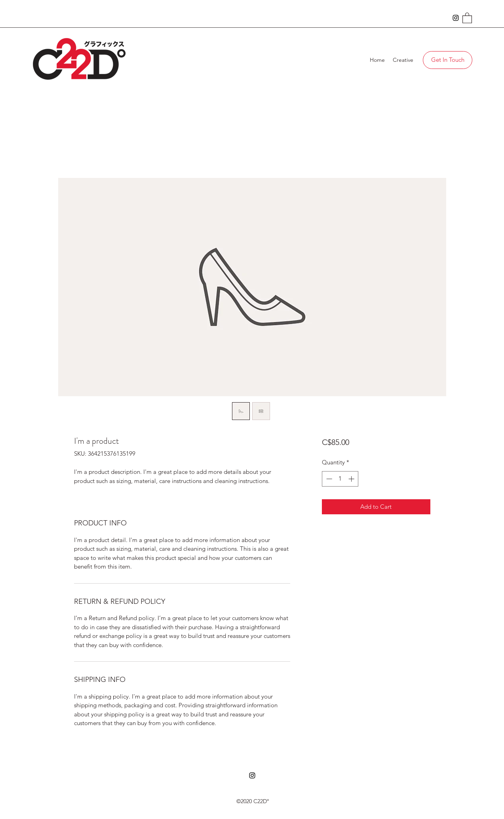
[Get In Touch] (448, 60)
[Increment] (352, 479)
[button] (467, 18)
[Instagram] (456, 18)
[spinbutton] (340, 479)
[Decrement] (328, 479)
